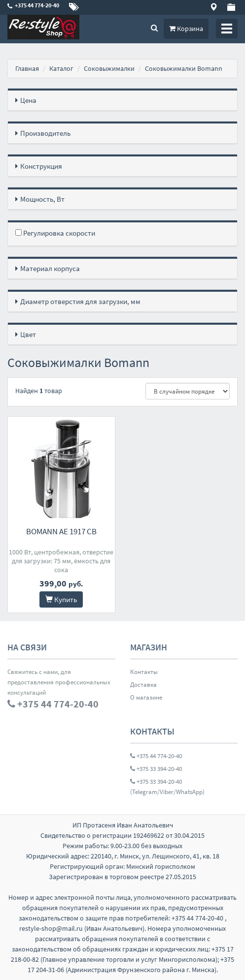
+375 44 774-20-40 (156, 756)
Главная (27, 68)
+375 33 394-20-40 (156, 769)
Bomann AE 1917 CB (61, 531)
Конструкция (41, 166)
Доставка (143, 685)
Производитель (45, 133)
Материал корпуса (50, 268)
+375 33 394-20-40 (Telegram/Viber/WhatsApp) (167, 787)
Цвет (28, 334)
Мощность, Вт (42, 199)
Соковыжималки (109, 68)
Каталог (61, 68)
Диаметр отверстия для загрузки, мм (80, 301)
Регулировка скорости (55, 233)
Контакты (144, 672)
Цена (28, 100)
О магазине (146, 697)
